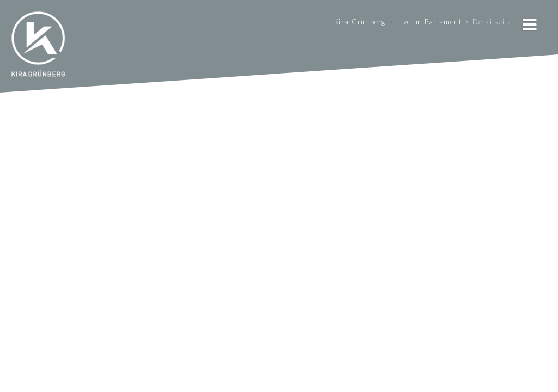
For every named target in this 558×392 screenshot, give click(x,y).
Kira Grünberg (360, 22)
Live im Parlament (429, 22)
